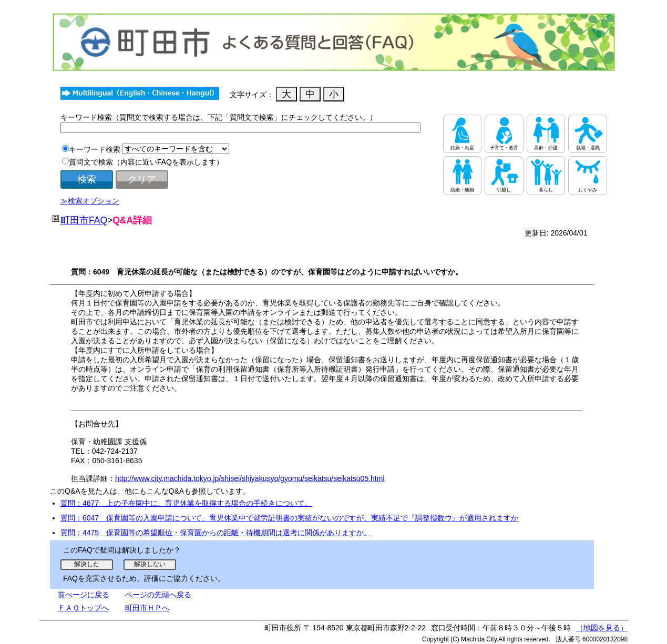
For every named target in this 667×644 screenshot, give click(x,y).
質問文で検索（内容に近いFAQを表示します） (146, 162)
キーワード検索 (95, 149)
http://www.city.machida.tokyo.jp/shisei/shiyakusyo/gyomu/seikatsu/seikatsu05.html (250, 478)
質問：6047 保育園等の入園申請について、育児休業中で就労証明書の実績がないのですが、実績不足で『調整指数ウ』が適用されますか (289, 518)
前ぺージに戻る (84, 595)
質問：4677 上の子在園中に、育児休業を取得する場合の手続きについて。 (186, 503)
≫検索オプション (90, 201)
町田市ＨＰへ (147, 608)
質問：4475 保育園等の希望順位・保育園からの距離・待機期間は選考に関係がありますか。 (216, 533)
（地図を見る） (602, 628)
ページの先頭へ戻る (158, 595)
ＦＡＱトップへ (83, 608)
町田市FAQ (84, 220)
